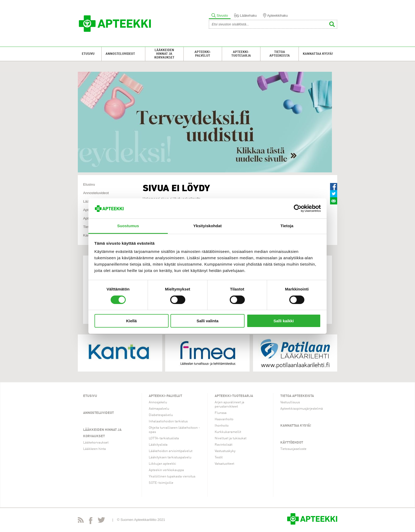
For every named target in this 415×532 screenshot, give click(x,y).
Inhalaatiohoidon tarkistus (168, 421)
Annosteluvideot (120, 54)
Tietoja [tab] (287, 226)
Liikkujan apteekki (162, 464)
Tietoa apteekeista (280, 54)
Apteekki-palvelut (203, 54)
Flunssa (221, 413)
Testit (219, 457)
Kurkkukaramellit (228, 432)
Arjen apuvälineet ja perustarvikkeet (229, 404)
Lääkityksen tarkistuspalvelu (170, 457)
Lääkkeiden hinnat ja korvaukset (164, 54)
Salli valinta (208, 321)
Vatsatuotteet (224, 464)
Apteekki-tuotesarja (241, 54)
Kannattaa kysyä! (318, 54)
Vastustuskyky (225, 451)
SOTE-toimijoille (161, 483)
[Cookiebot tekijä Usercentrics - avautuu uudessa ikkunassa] (298, 208)
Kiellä (131, 321)
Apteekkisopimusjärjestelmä (302, 409)
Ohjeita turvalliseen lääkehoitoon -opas (174, 430)
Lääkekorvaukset (96, 443)
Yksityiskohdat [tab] (207, 226)
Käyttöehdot (292, 443)
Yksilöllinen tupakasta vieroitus (172, 477)
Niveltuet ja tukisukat (231, 438)
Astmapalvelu (159, 409)
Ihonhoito (222, 426)
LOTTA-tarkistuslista (164, 438)
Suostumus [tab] (128, 226)
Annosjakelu (158, 402)
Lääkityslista (158, 445)
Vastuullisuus (290, 402)
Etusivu (88, 54)
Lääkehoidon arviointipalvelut (171, 451)
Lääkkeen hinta (94, 449)
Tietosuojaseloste (293, 449)
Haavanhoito (224, 419)
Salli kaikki (284, 321)
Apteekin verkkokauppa (166, 470)
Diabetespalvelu (161, 415)
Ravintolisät (224, 445)
